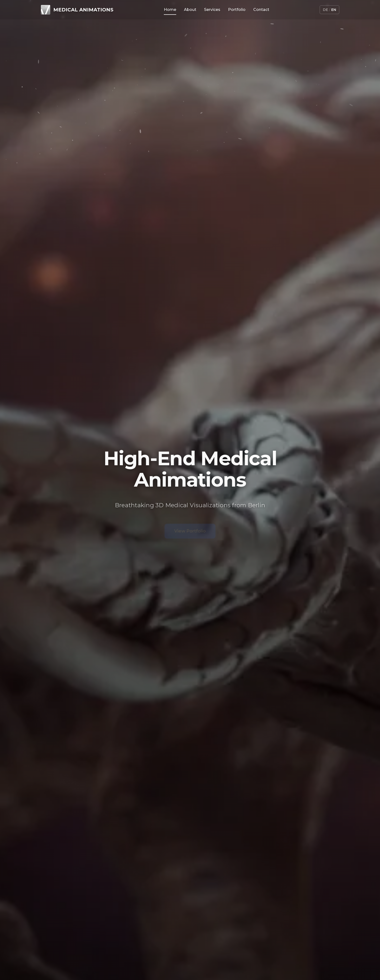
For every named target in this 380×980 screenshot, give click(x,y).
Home (170, 10)
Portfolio (237, 10)
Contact (261, 10)
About (190, 10)
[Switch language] (329, 10)
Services (212, 10)
